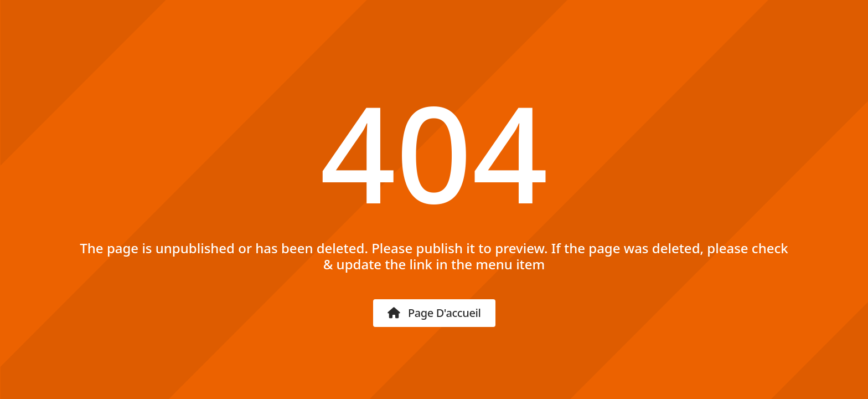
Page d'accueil (434, 313)
